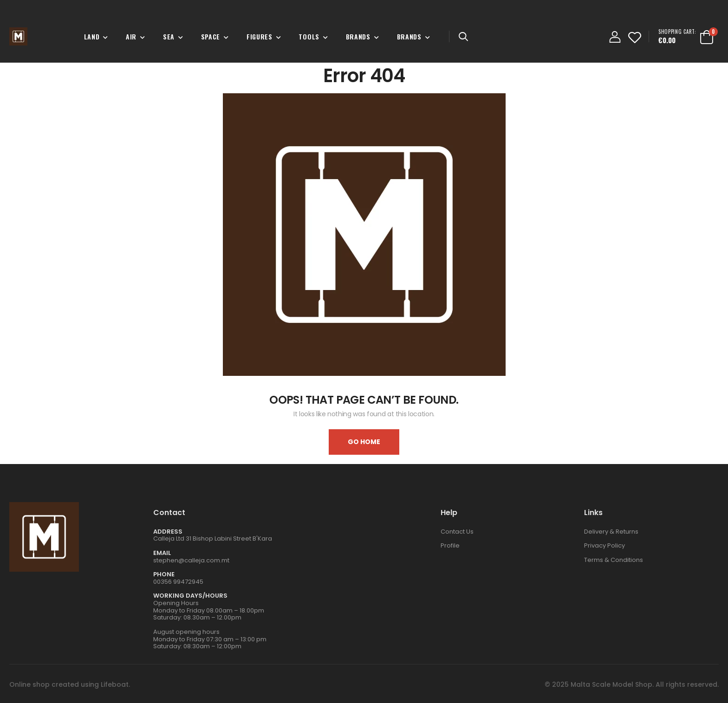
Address (168, 532)
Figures (260, 36)
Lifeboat (115, 684)
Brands (358, 36)
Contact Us (457, 532)
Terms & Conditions (614, 560)
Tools (309, 36)
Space (211, 36)
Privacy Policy (604, 545)
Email (162, 553)
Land (92, 36)
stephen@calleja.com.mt (191, 560)
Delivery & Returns (611, 532)
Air (131, 36)
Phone (164, 574)
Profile (450, 545)
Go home (364, 442)
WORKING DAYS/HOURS (190, 596)
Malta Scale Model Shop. (612, 684)
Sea (169, 36)
